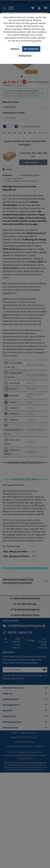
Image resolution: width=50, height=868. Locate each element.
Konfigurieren (25, 56)
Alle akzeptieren (31, 49)
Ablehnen (15, 49)
